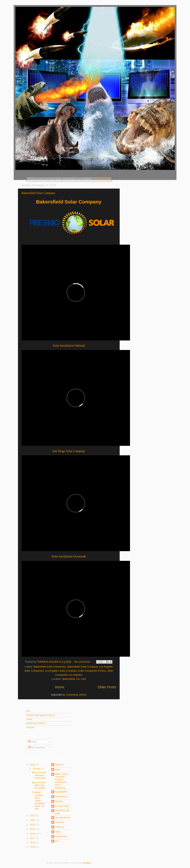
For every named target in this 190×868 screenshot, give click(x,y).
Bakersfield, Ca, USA (74, 679)
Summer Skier (62, 806)
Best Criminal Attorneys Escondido (39, 785)
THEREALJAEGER (62, 812)
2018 (33, 834)
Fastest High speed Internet (41, 715)
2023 (33, 765)
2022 (33, 816)
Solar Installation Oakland (69, 346)
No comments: (83, 662)
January (37, 769)
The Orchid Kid (62, 818)
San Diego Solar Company (69, 451)
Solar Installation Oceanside (69, 556)
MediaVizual (61, 797)
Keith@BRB (61, 792)
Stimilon (59, 801)
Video (58, 832)
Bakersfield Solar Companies (50, 667)
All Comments (37, 747)
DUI (28, 711)
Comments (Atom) (76, 695)
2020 (33, 825)
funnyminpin (61, 836)
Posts (33, 742)
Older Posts (107, 687)
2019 (33, 829)
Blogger (87, 863)
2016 (33, 842)
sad (57, 841)
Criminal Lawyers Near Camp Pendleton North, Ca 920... (38, 801)
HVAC (30, 719)
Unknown (59, 822)
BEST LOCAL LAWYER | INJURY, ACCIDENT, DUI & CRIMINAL (62, 781)
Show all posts (102, 179)
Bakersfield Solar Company (38, 193)
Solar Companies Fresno (92, 671)
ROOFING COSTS (36, 723)
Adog (57, 769)
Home (59, 687)
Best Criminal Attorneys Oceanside (39, 775)
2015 (33, 847)
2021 (33, 820)
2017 (33, 838)
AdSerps (59, 765)
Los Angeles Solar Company (61, 671)
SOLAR (30, 727)
